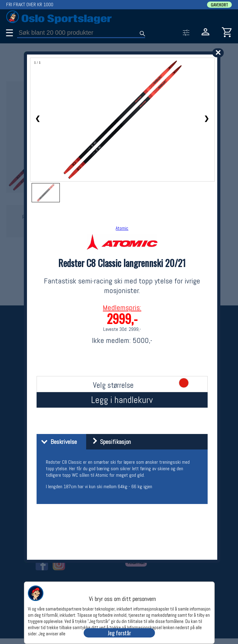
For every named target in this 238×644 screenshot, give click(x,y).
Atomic (122, 228)
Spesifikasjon (109, 442)
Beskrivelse (57, 442)
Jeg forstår (119, 633)
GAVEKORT (219, 5)
